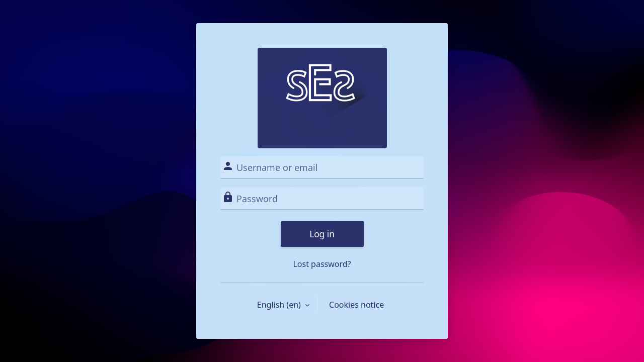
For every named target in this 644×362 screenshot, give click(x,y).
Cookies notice (356, 305)
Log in (322, 234)
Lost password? (322, 264)
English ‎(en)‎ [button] (280, 305)
